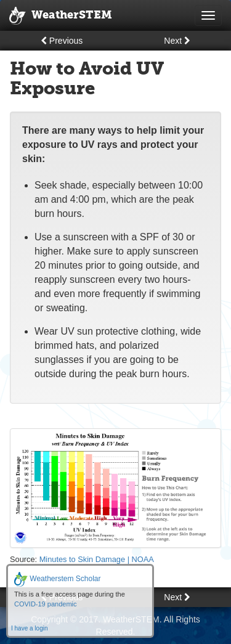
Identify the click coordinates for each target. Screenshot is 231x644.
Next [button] (177, 41)
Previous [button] (62, 41)
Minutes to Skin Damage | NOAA (97, 559)
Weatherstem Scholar (58, 579)
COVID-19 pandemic (46, 604)
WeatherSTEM (61, 16)
